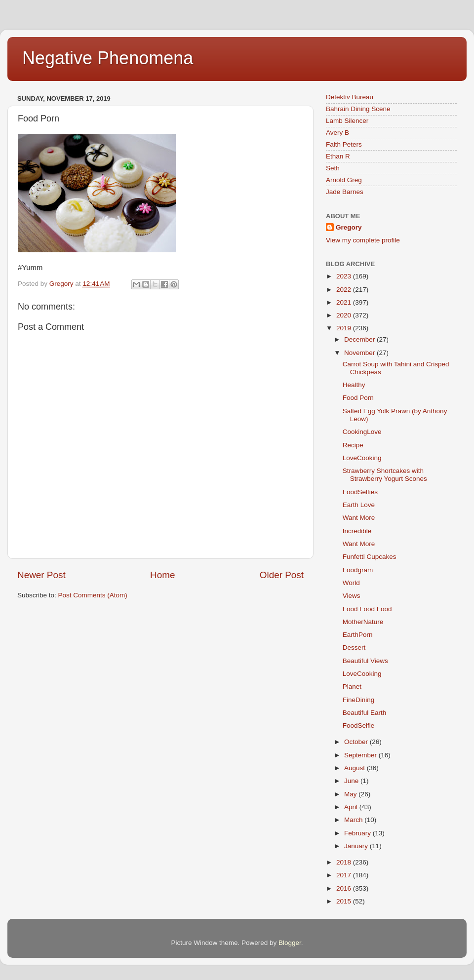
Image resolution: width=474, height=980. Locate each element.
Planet (352, 686)
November (360, 353)
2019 (345, 328)
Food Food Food (367, 609)
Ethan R (338, 156)
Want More (359, 518)
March (354, 820)
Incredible (357, 531)
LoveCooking (362, 458)
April (352, 807)
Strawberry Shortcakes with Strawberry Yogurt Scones (385, 475)
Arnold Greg (344, 180)
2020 (345, 315)
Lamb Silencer (347, 121)
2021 (345, 302)
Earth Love (359, 505)
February (358, 833)
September (361, 755)
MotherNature (363, 622)
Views (352, 596)
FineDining (359, 700)
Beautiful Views (365, 661)
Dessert (354, 647)
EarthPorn (358, 635)
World (351, 583)
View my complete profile (363, 240)
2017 (345, 875)
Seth (333, 168)
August (355, 768)
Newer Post (41, 575)
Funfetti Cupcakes (370, 557)
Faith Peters (344, 144)
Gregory (349, 227)
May (351, 794)
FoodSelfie (359, 725)
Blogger (290, 943)
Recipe (353, 445)
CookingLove (362, 432)
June (352, 781)
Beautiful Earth (365, 713)
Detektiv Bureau (350, 97)
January (357, 846)
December (360, 339)
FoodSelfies (360, 492)
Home (162, 575)
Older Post (282, 575)
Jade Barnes (345, 192)
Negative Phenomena (108, 58)
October (357, 742)
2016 (345, 888)
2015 (345, 901)
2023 (345, 276)
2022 (345, 290)
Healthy (354, 385)
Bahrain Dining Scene (358, 109)
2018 (345, 862)
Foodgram (358, 570)
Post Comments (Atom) (93, 595)
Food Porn (358, 398)
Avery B (337, 133)
